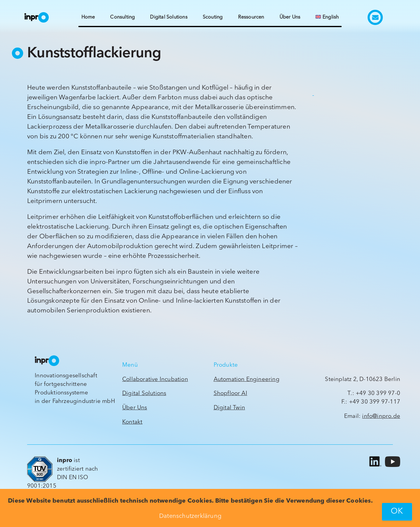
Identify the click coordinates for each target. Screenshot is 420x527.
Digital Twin (229, 408)
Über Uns (135, 408)
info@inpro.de (381, 417)
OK (397, 512)
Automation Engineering (247, 380)
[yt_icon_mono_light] (393, 459)
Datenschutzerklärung (190, 516)
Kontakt (132, 422)
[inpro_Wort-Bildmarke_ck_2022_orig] (37, 15)
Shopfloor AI (230, 394)
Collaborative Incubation (155, 380)
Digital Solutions (144, 394)
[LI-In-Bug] (374, 456)
